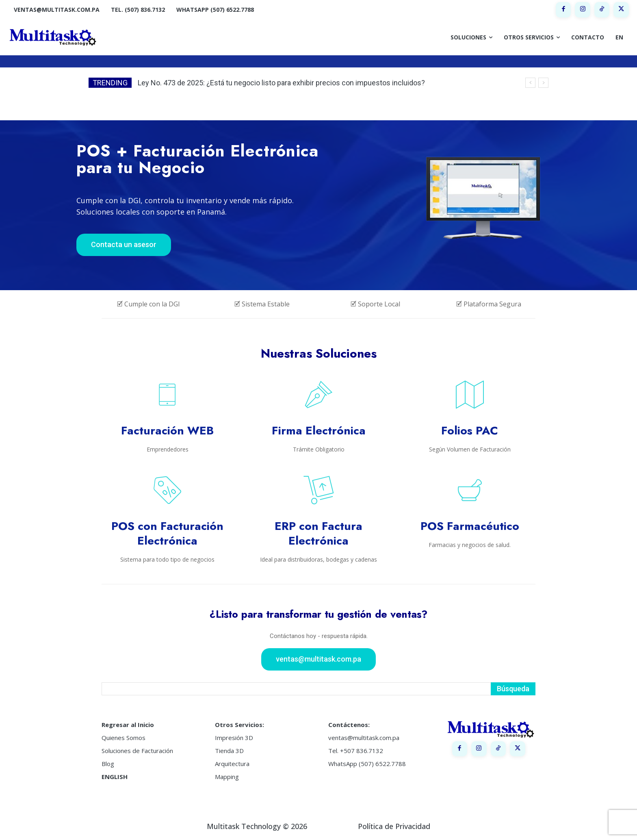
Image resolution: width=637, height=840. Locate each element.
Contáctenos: (349, 725)
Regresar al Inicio (128, 725)
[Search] (513, 689)
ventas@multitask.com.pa (364, 738)
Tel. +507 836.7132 (356, 751)
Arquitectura (232, 764)
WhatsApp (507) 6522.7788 (367, 764)
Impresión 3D (234, 738)
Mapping (227, 777)
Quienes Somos (123, 738)
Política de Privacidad (394, 826)
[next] (543, 83)
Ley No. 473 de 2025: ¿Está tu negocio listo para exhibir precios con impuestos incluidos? (281, 83)
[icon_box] (167, 416)
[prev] (530, 83)
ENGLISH (115, 777)
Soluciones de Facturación (137, 751)
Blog (108, 764)
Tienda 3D (229, 751)
